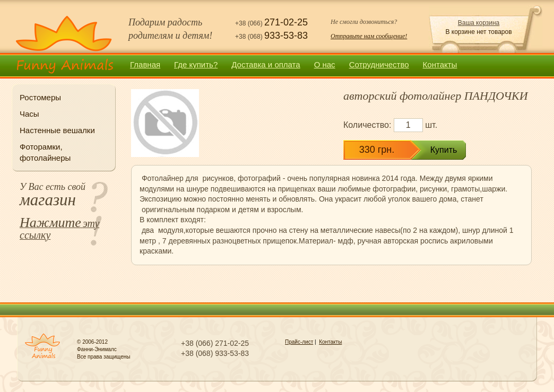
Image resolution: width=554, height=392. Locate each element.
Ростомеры (40, 97)
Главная (145, 64)
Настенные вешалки (57, 130)
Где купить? (196, 64)
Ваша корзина (479, 23)
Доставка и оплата (266, 64)
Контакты (440, 64)
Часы (29, 114)
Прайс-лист (299, 342)
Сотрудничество (379, 64)
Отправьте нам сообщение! (369, 36)
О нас (325, 64)
